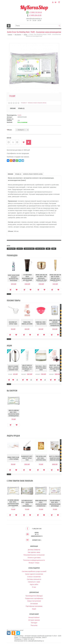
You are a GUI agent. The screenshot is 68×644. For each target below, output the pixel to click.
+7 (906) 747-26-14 (35, 12)
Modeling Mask (11, 249)
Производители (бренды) (34, 596)
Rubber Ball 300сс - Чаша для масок (41, 323)
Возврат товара (34, 563)
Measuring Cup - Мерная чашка (13, 323)
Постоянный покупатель (53, 2)
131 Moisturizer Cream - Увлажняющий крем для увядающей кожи (27, 278)
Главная (10, 35)
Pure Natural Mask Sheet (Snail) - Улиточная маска (41, 458)
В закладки (24, 142)
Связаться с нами (34, 582)
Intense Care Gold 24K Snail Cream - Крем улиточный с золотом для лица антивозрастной (41, 278)
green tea (20, 249)
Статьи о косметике (34, 577)
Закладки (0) (56, 2)
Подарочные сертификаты (34, 599)
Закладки (34, 623)
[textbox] (38, 26)
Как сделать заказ (34, 552)
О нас (34, 587)
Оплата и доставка (34, 558)
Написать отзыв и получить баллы (37, 103)
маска (48, 249)
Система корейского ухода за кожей (34, 571)
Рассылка (34, 625)
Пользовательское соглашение (34, 555)
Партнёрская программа (34, 606)
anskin (54, 249)
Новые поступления (34, 601)
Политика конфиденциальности (34, 560)
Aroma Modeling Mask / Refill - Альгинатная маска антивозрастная (41, 503)
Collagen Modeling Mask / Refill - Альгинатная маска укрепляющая (55, 503)
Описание (13, 108)
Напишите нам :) (37, 540)
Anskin (25, 35)
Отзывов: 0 (24, 103)
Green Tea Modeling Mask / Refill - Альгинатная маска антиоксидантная (13, 413)
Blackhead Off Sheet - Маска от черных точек (27, 458)
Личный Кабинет (34, 618)
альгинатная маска (29, 249)
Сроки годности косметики (34, 574)
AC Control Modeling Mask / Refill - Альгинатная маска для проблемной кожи (13, 504)
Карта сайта (34, 585)
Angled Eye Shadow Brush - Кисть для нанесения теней (13, 368)
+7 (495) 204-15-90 (35, 15)
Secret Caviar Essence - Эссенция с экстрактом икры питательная (13, 278)
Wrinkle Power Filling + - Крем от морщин (13, 458)
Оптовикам (34, 604)
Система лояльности (34, 579)
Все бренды (18, 35)
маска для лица (40, 249)
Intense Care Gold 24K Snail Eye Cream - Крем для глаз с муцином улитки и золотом (55, 278)
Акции (34, 609)
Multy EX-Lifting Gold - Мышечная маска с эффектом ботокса (55, 458)
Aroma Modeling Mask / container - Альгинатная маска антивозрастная (55, 323)
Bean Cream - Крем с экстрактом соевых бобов (41, 368)
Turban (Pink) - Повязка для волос (27, 323)
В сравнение (17, 380)
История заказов (34, 620)
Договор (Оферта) (34, 550)
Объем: (9, 130)
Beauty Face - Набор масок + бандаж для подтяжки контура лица (55, 368)
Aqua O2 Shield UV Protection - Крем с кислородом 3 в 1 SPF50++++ (27, 368)
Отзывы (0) (21, 108)
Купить (29, 142)
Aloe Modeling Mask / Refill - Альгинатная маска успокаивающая (27, 503)
